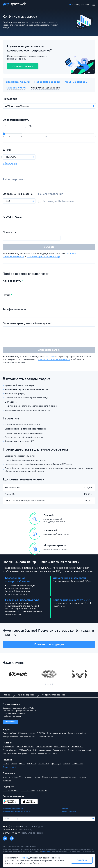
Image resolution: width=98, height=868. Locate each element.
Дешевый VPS (77, 746)
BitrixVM (67, 764)
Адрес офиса (46, 851)
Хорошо (82, 860)
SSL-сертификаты (28, 737)
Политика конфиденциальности (13, 808)
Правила (65, 808)
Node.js (14, 764)
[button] (46, 684)
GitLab (22, 764)
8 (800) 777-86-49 (12, 833)
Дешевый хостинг (44, 746)
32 (22, 137)
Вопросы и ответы (11, 790)
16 (10, 137)
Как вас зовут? (12, 281)
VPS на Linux (78, 764)
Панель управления (81, 5)
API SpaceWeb (25, 750)
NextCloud (32, 764)
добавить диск (10, 163)
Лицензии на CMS (46, 737)
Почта (7, 295)
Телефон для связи (15, 309)
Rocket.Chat (44, 764)
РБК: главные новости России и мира (49, 750)
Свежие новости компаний (79, 750)
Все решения (9, 767)
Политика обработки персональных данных (17, 811)
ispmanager (56, 764)
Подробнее (10, 722)
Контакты (82, 777)
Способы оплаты (28, 790)
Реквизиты (42, 790)
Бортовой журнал (68, 777)
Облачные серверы (27, 733)
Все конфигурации (18, 82)
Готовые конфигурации (49, 644)
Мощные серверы (76, 82)
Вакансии (7, 781)
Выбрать (49, 247)
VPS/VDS (41, 733)
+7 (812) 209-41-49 (12, 826)
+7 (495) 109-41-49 (12, 830)
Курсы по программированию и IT (44, 754)
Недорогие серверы (47, 82)
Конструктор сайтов (77, 733)
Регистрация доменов (57, 733)
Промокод (9, 232)
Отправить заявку (49, 350)
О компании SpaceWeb (13, 777)
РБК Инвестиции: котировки (15, 754)
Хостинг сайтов (9, 733)
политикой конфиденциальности (54, 359)
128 (94, 137)
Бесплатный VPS (61, 746)
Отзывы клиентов (32, 777)
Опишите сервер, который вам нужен (27, 323)
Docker (6, 764)
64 (46, 137)
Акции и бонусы (10, 750)
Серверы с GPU (16, 88)
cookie (25, 858)
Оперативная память (16, 120)
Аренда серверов (10, 737)
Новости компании (50, 777)
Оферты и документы (69, 811)
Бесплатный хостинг (25, 746)
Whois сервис (9, 746)
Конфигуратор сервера (45, 88)
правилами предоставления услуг (43, 256)
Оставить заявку (23, 66)
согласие (50, 357)
